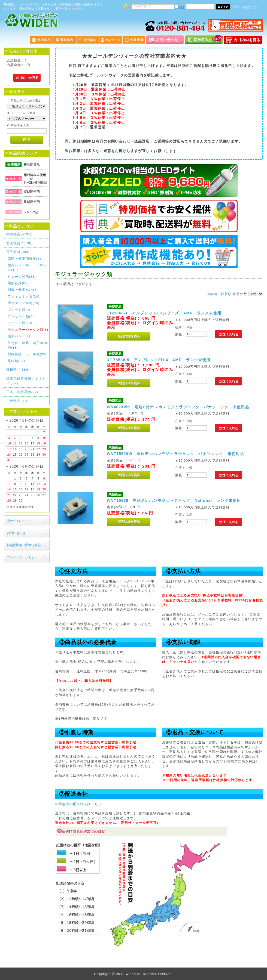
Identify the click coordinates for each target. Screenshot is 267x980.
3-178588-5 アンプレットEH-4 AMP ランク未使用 (159, 360)
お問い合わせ (16, 533)
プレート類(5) (19, 310)
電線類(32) (16, 361)
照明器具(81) (18, 283)
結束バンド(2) (19, 336)
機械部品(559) (18, 370)
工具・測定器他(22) (22, 392)
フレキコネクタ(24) (24, 296)
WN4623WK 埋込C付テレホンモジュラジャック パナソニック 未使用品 (178, 407)
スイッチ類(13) (20, 323)
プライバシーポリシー (22, 557)
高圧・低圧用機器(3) (24, 259)
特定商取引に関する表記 (24, 545)
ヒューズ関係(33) (22, 276)
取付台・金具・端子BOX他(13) (28, 345)
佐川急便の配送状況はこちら (78, 804)
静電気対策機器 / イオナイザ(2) (26, 381)
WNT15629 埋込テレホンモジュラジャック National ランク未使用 (174, 500)
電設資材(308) (18, 252)
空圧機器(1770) (19, 243)
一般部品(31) (17, 401)
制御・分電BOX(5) (23, 290)
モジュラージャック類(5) (28, 330)
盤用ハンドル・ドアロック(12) (27, 267)
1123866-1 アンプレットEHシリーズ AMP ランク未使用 (164, 313)
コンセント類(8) (21, 316)
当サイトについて (19, 521)
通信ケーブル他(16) (24, 303)
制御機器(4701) (19, 234)
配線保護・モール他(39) (27, 354)
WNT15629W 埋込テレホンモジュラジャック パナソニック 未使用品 (175, 454)
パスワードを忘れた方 (244, 7)
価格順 (212, 294)
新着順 (226, 294)
